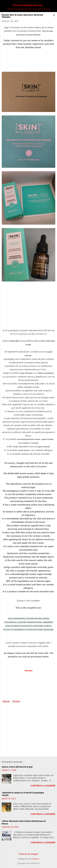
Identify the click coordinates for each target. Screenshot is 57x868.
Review (16, 701)
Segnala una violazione (29, 863)
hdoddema (35, 859)
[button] (54, 15)
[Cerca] (54, 6)
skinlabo (28, 671)
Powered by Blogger (28, 854)
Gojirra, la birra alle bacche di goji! (17, 767)
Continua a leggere (43, 786)
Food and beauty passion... (28, 5)
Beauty (6, 701)
